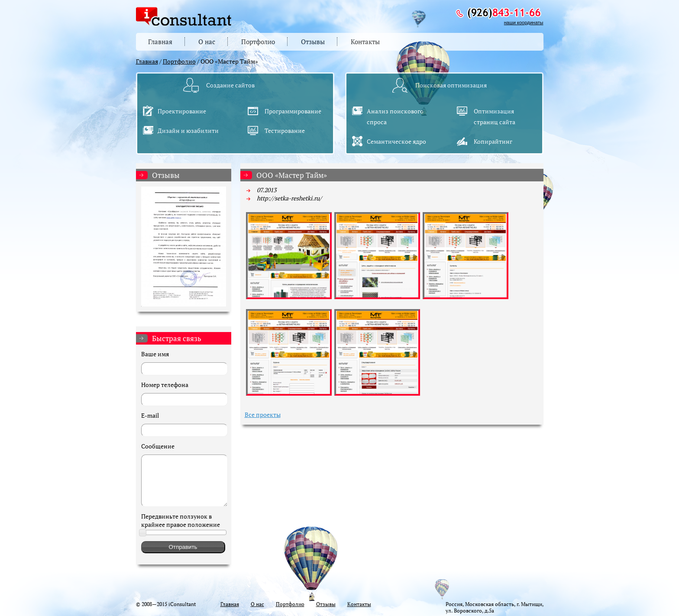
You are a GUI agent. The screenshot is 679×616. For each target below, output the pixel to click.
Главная (160, 42)
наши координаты (524, 23)
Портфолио (258, 42)
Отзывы (313, 42)
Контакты (365, 42)
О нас (207, 42)
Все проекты (263, 414)
